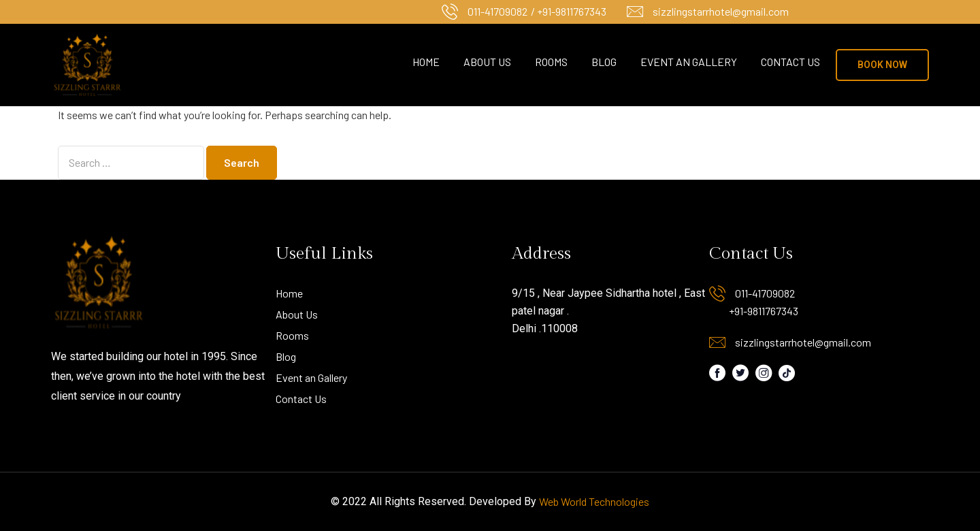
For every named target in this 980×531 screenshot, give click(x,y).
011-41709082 (497, 11)
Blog (604, 62)
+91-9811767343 (764, 311)
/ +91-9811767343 (569, 11)
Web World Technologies (594, 501)
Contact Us (790, 62)
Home (426, 62)
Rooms (551, 62)
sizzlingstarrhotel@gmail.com (721, 11)
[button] (882, 65)
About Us (487, 62)
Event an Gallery (689, 62)
